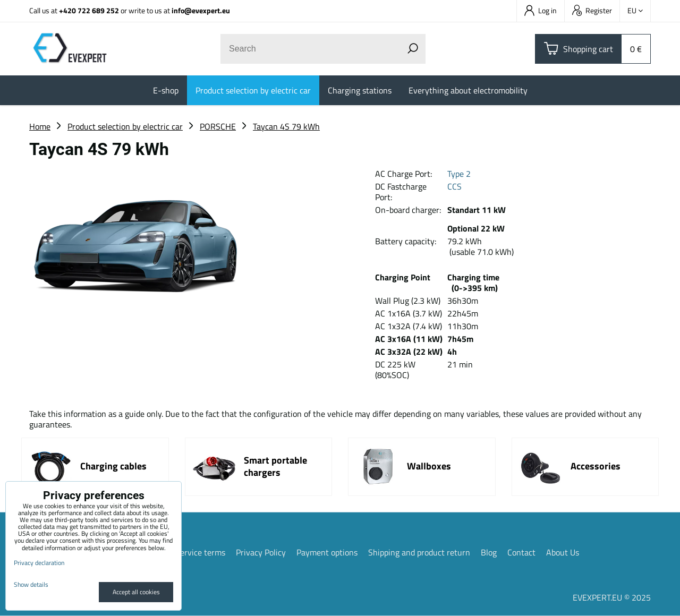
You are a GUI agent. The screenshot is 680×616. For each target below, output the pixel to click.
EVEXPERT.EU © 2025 (612, 597)
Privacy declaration (39, 563)
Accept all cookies (136, 592)
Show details (31, 584)
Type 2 (459, 174)
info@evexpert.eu (201, 10)
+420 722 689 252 (89, 10)
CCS (454, 186)
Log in (541, 10)
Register (592, 10)
